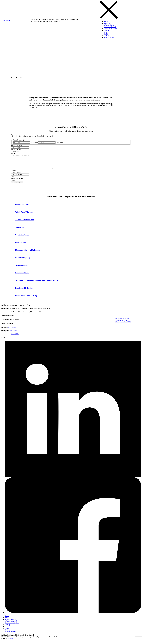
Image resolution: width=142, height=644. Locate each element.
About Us (107, 23)
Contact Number (17, 146)
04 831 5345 (123, 320)
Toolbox (11, 642)
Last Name (59, 142)
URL (13, 134)
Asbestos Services (109, 25)
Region (17, 181)
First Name (34, 142)
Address (14, 174)
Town (17, 177)
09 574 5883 (122, 322)
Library (106, 32)
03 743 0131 (123, 323)
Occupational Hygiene (111, 29)
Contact (106, 36)
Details (14, 153)
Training (106, 30)
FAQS (106, 34)
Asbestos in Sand (109, 37)
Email (17, 149)
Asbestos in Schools (110, 27)
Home (106, 22)
